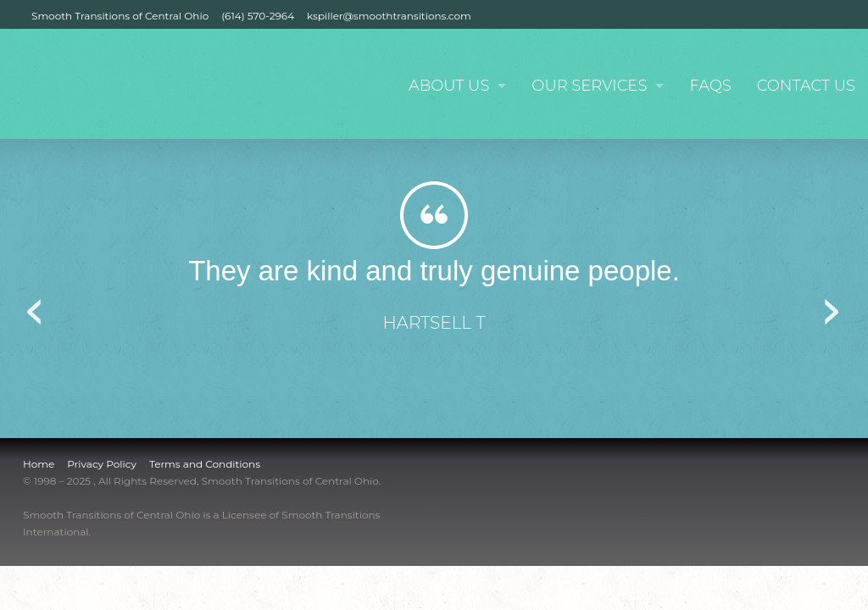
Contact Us (806, 86)
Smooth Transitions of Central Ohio (120, 16)
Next (832, 306)
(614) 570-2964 (258, 16)
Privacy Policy (102, 464)
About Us (449, 86)
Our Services (589, 86)
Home (39, 464)
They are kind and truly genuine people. (434, 271)
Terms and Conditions (205, 464)
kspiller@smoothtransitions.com (389, 16)
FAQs (710, 86)
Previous (36, 306)
